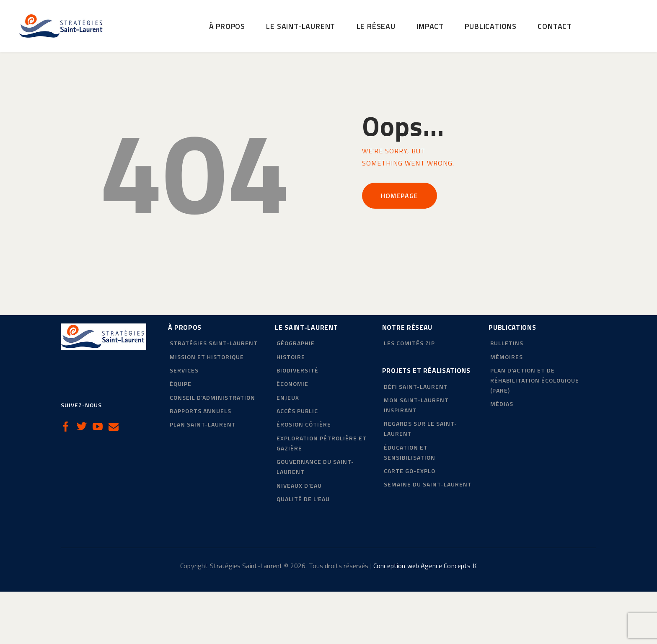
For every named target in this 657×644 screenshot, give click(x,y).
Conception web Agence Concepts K (425, 618)
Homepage (400, 248)
